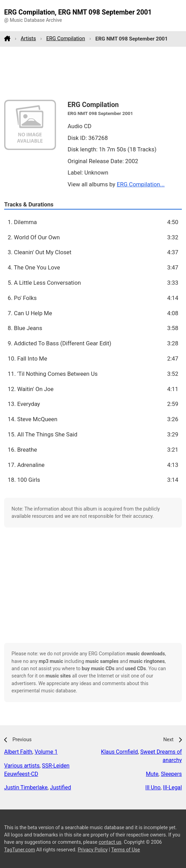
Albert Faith (18, 752)
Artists (28, 38)
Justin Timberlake (26, 787)
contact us (110, 842)
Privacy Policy (93, 850)
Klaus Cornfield (119, 752)
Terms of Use (125, 850)
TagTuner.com (20, 850)
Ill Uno (153, 787)
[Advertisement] (93, 73)
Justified (61, 787)
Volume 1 (46, 752)
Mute (152, 774)
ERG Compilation (66, 38)
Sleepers (171, 774)
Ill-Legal (172, 787)
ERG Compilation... (141, 184)
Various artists (22, 766)
